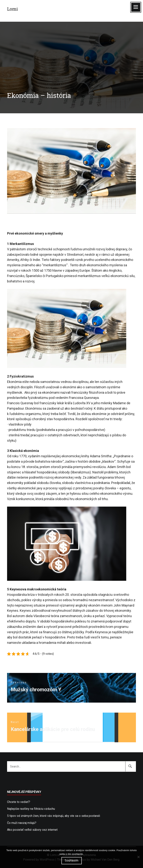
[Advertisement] (71, 48)
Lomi (12, 9)
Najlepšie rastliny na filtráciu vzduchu (31, 809)
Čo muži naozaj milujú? (22, 823)
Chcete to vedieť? (19, 802)
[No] (138, 857)
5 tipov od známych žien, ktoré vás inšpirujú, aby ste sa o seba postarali (54, 816)
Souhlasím (72, 860)
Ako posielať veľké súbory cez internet (32, 830)
